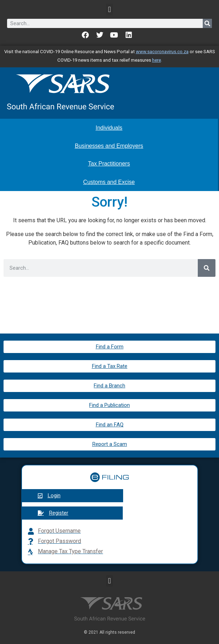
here (157, 60)
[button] (109, 9)
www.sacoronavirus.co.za (162, 52)
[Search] (207, 23)
